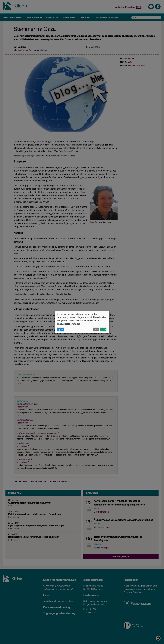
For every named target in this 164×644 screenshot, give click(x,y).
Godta (103, 329)
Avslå (96, 329)
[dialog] (82, 322)
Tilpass (60, 329)
